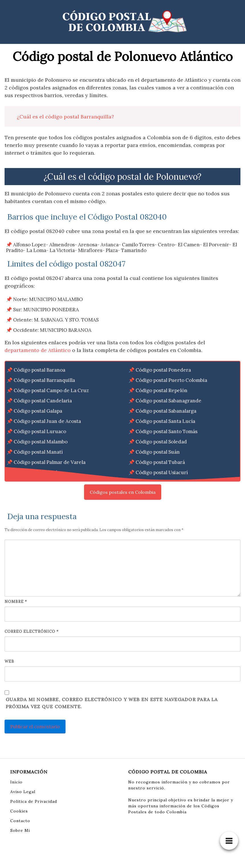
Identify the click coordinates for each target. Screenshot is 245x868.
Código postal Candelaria (43, 401)
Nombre (16, 602)
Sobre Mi (20, 830)
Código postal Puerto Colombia (171, 380)
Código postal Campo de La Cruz (51, 390)
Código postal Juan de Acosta (47, 421)
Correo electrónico (32, 631)
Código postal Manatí (38, 452)
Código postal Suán (158, 452)
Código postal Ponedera (163, 370)
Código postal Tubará (160, 462)
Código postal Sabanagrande (169, 401)
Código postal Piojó (36, 472)
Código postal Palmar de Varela (50, 462)
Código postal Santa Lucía (165, 421)
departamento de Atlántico (38, 350)
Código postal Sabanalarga (166, 411)
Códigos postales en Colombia (123, 492)
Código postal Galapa (38, 411)
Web (9, 661)
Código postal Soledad (161, 442)
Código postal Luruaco (40, 431)
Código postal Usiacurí (162, 472)
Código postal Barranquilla (44, 380)
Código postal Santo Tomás (167, 431)
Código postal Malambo (41, 442)
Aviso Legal (23, 792)
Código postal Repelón (162, 390)
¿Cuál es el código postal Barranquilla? (65, 117)
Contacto (20, 821)
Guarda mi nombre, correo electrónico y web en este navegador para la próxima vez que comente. (112, 703)
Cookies (19, 811)
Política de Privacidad (34, 801)
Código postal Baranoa (39, 370)
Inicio (16, 782)
